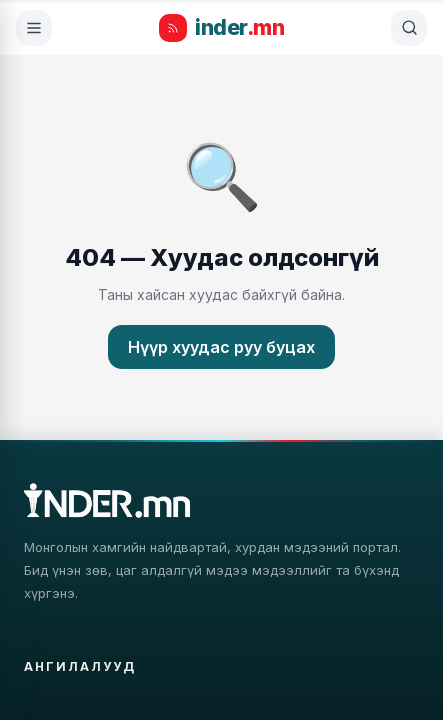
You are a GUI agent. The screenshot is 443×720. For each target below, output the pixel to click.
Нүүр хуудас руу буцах (221, 347)
